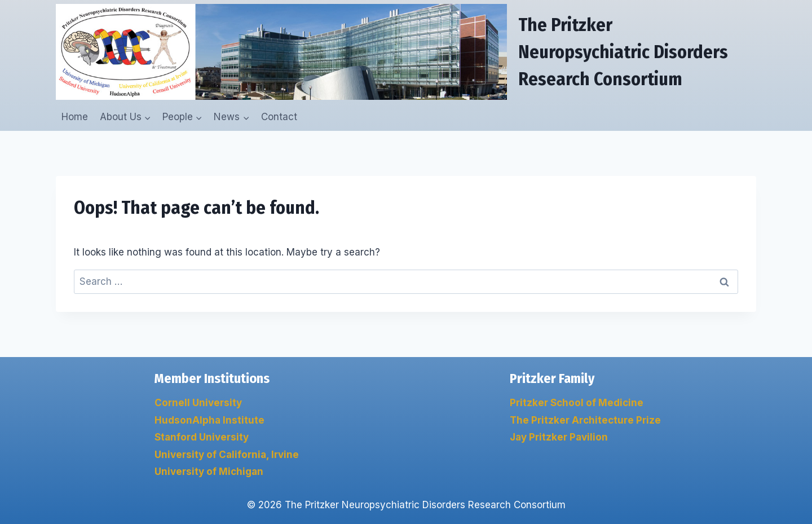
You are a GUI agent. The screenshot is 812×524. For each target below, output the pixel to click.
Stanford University (202, 437)
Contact (279, 117)
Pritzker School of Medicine (577, 403)
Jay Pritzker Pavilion (559, 437)
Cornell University (198, 403)
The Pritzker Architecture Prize (585, 420)
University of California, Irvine (227, 455)
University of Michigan (209, 472)
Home (75, 117)
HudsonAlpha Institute (209, 420)
